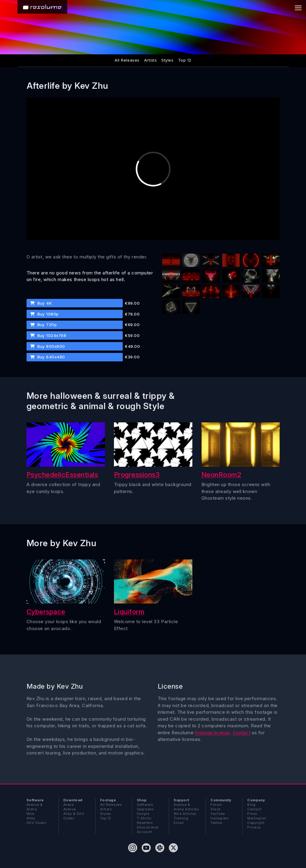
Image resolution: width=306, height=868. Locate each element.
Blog (251, 805)
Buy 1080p (44, 314)
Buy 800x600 (47, 346)
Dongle (143, 814)
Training (181, 818)
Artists (151, 60)
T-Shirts (144, 818)
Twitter (216, 823)
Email (179, 823)
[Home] (42, 7)
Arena (69, 805)
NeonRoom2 (221, 474)
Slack (216, 809)
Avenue (70, 809)
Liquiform (129, 612)
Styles (167, 60)
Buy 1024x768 (48, 335)
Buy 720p (43, 325)
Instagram (220, 818)
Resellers (145, 823)
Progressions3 (137, 474)
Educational (148, 827)
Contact (242, 733)
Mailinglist (257, 818)
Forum (216, 805)
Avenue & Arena (35, 807)
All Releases (127, 60)
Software (145, 805)
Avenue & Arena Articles (186, 807)
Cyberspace (46, 612)
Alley (31, 818)
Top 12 (185, 60)
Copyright (256, 823)
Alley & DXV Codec (74, 816)
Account (145, 832)
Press (252, 814)
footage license (213, 733)
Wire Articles (185, 814)
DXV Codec (37, 823)
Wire (30, 814)
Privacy (254, 827)
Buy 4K (41, 303)
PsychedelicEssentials (62, 474)
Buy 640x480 (47, 357)
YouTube (218, 814)
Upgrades (145, 809)
